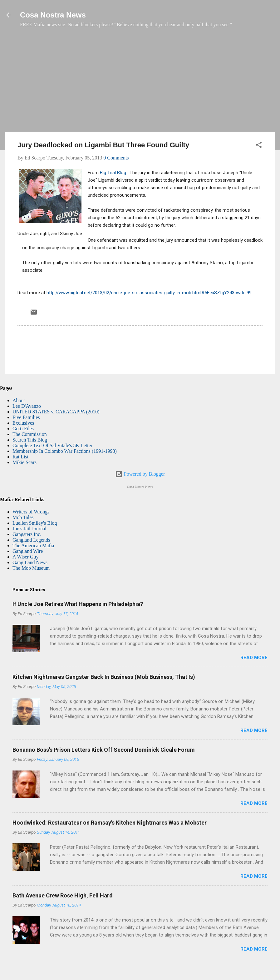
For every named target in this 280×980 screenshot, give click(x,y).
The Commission (30, 434)
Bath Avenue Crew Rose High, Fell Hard (63, 895)
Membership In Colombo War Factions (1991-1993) (65, 451)
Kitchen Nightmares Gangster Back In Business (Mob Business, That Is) (104, 677)
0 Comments (116, 158)
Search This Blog (30, 440)
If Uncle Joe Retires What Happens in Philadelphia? (78, 604)
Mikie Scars (25, 462)
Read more (254, 658)
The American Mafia (33, 546)
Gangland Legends (31, 540)
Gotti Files (23, 429)
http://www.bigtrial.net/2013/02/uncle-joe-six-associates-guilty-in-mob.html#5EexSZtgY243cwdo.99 (149, 293)
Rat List (20, 457)
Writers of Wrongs (31, 512)
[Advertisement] (140, 83)
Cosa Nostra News (53, 15)
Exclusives (23, 423)
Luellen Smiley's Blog (35, 523)
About (19, 400)
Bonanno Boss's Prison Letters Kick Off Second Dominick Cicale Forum (104, 750)
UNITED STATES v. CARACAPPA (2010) (56, 412)
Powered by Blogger (140, 474)
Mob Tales (23, 517)
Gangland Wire (28, 551)
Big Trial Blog (113, 173)
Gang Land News (30, 562)
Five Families (26, 417)
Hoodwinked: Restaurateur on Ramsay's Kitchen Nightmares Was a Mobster (110, 823)
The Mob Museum (31, 568)
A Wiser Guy (26, 557)
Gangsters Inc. (27, 534)
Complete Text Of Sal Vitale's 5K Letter (52, 445)
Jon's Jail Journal (29, 529)
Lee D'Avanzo (27, 406)
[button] (259, 146)
